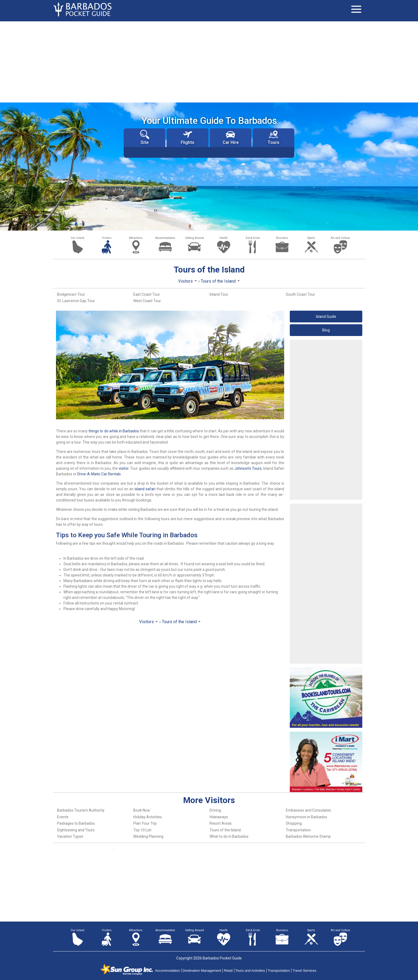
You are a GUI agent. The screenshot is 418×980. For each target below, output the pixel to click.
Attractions (136, 238)
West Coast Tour (147, 301)
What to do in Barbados (229, 836)
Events (63, 817)
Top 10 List (142, 830)
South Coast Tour (300, 294)
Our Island (77, 238)
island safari (145, 489)
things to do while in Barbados (114, 431)
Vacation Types (70, 836)
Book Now (142, 810)
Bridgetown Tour (71, 294)
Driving (215, 810)
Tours (274, 137)
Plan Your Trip (145, 823)
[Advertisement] (209, 61)
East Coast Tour (147, 294)
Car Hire (231, 137)
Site (145, 137)
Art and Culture (340, 238)
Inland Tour (219, 294)
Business (282, 238)
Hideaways (219, 817)
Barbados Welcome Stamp (308, 836)
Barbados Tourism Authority (81, 810)
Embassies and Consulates (308, 810)
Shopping (294, 823)
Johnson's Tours (248, 468)
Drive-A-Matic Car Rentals (99, 474)
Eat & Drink (253, 238)
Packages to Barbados (76, 823)
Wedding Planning (148, 836)
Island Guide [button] (326, 317)
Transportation (298, 830)
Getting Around (194, 238)
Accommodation (165, 238)
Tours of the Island (225, 830)
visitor (124, 468)
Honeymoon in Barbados (306, 817)
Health (224, 238)
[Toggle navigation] (356, 9)
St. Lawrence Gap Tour (76, 301)
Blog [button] (326, 330)
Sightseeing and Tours (76, 830)
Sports (311, 238)
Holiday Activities (148, 817)
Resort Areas (221, 823)
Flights (188, 137)
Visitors (107, 238)
